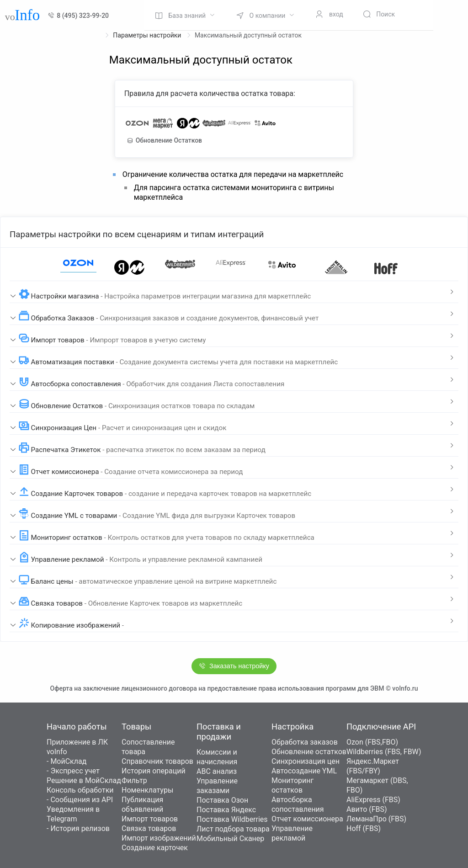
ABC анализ (217, 771)
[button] (234, 292)
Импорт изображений (159, 838)
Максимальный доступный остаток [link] (248, 35)
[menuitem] (185, 15)
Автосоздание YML (304, 771)
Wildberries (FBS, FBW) (384, 752)
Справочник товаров (157, 761)
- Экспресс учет (73, 771)
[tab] (234, 292)
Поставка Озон (222, 800)
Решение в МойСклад (84, 780)
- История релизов (78, 828)
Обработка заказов (305, 742)
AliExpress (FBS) (373, 800)
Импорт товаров (150, 819)
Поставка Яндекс (226, 810)
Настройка (292, 727)
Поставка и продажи (219, 732)
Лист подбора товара (233, 829)
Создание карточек (155, 848)
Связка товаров (149, 828)
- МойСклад (66, 761)
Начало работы (77, 727)
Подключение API (381, 727)
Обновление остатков (309, 752)
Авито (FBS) (367, 809)
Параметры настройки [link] (148, 35)
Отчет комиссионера (307, 819)
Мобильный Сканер (230, 839)
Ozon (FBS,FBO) (372, 742)
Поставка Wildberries (232, 819)
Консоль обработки (80, 790)
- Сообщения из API (80, 800)
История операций (154, 771)
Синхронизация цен (306, 761)
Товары (136, 727)
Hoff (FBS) (364, 828)
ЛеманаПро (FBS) (376, 819)
